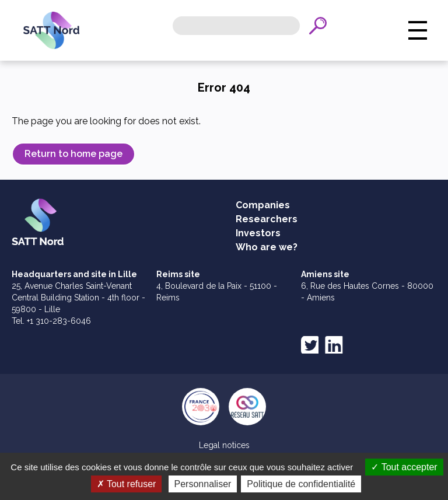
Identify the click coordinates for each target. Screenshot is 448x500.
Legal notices (224, 445)
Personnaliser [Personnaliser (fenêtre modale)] (203, 484)
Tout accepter (404, 467)
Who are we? (267, 247)
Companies (263, 205)
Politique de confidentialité (301, 484)
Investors (258, 233)
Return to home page (73, 154)
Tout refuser (127, 484)
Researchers (267, 219)
